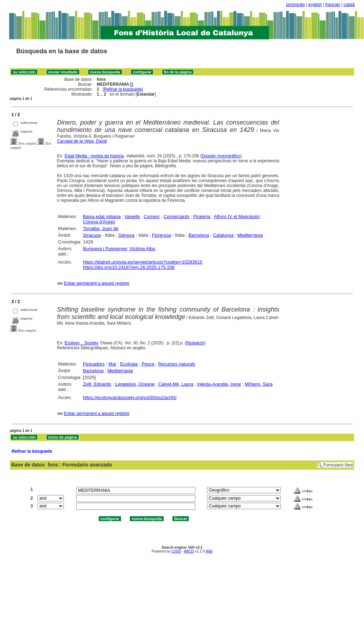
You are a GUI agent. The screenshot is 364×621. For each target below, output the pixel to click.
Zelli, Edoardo (97, 384)
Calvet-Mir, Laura (176, 384)
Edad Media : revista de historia (94, 156)
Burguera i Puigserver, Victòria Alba (119, 249)
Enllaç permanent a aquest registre (97, 283)
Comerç (152, 216)
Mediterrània (250, 235)
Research (195, 343)
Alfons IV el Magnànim (237, 216)
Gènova (127, 235)
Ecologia (129, 364)
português (295, 5)
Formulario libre (338, 465)
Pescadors (94, 364)
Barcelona (199, 235)
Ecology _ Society (81, 343)
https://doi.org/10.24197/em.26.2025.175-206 (129, 267)
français (333, 5)
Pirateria (202, 216)
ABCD (189, 551)
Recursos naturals (177, 364)
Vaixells (132, 216)
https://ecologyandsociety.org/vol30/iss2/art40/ (130, 397)
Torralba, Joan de (101, 228)
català (349, 5)
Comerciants (177, 216)
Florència (161, 235)
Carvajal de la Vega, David (82, 141)
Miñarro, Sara (259, 384)
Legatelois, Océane (135, 384)
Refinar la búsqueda (123, 89)
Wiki (209, 551)
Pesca (148, 364)
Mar (112, 364)
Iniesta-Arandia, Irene (219, 384)
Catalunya (223, 235)
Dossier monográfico (221, 156)
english (315, 5)
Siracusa (92, 235)
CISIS (176, 551)
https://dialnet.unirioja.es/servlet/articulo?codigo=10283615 (143, 262)
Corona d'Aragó (99, 222)
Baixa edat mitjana (102, 216)
